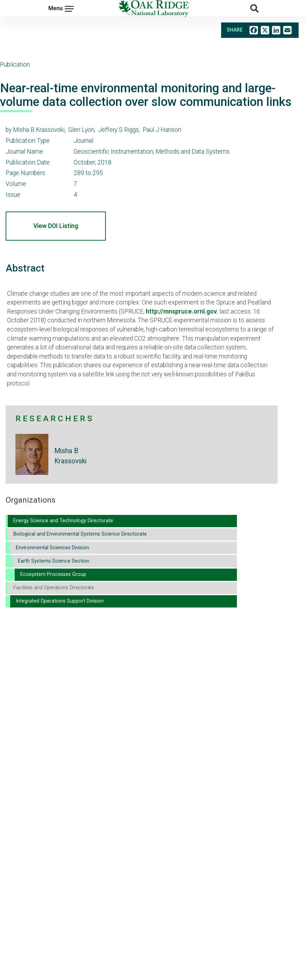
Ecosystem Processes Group (53, 574)
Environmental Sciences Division (52, 548)
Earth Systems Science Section (54, 561)
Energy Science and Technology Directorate (63, 521)
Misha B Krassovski (70, 456)
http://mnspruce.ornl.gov (181, 311)
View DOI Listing (56, 226)
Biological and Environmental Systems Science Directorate (80, 534)
